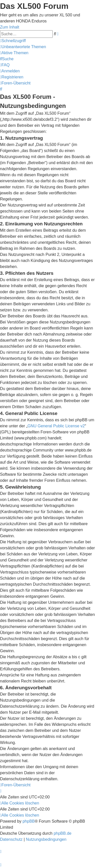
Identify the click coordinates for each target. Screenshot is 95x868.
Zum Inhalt (10, 27)
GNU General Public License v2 (56, 426)
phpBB (29, 821)
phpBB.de (63, 833)
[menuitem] (23, 47)
